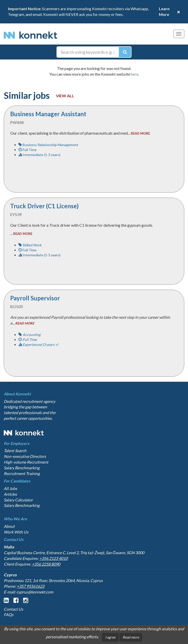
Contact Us (13, 609)
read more (140, 133)
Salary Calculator (18, 500)
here (135, 74)
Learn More (164, 11)
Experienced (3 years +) (38, 345)
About (9, 526)
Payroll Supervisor (35, 298)
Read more (131, 637)
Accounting (29, 335)
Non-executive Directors (25, 456)
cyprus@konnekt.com (35, 592)
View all (65, 96)
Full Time (27, 150)
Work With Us (16, 532)
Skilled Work (30, 245)
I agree (110, 637)
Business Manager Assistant (48, 114)
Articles (10, 494)
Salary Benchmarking (22, 468)
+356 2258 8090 (46, 564)
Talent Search (15, 451)
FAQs (9, 615)
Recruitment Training (22, 473)
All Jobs (10, 488)
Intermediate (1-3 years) (39, 155)
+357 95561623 (30, 586)
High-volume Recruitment (26, 462)
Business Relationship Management (48, 145)
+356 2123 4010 (53, 558)
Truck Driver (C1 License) (44, 206)
